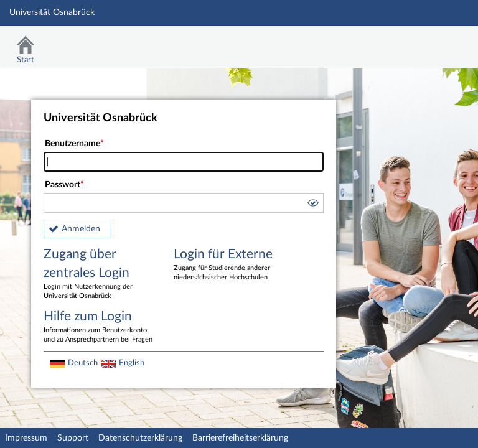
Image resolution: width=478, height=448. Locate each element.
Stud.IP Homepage (430, 42)
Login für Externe (230, 265)
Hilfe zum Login (100, 327)
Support (73, 438)
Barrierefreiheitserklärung (240, 438)
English (132, 363)
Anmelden (81, 229)
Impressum (26, 438)
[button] (312, 205)
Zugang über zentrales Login (100, 274)
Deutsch (83, 363)
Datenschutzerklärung (140, 438)
